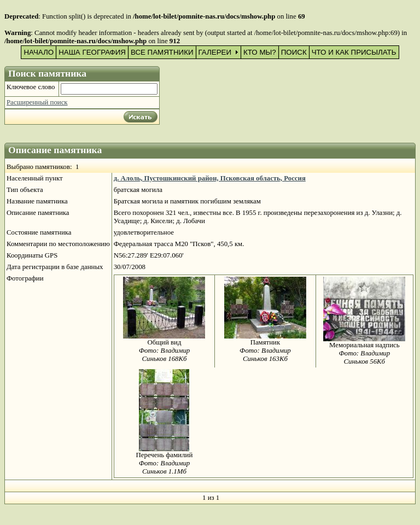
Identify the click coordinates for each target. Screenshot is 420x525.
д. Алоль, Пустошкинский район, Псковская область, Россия (210, 178)
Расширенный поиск (37, 102)
